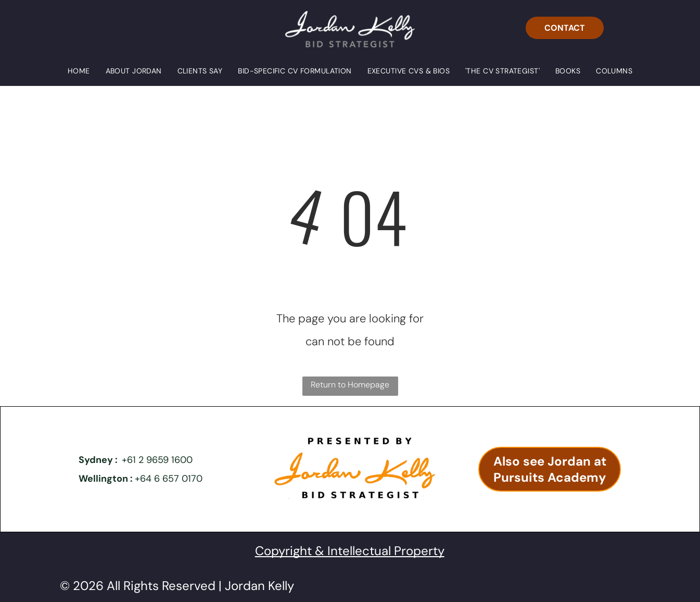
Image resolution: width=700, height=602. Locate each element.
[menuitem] (79, 71)
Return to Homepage (350, 385)
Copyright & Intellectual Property (350, 551)
